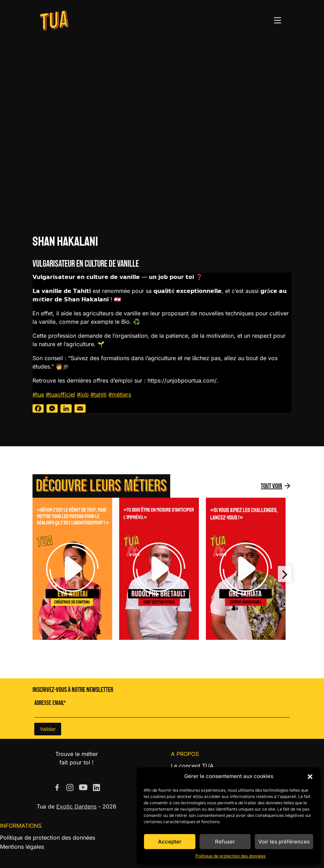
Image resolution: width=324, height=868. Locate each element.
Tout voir (271, 486)
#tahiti (99, 394)
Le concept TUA (192, 766)
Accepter (170, 842)
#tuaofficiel (60, 394)
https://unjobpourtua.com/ (182, 380)
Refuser (225, 842)
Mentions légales (22, 847)
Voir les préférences (284, 842)
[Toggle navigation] (278, 20)
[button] (310, 776)
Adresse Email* (50, 703)
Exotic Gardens (76, 806)
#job (83, 394)
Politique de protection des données (231, 856)
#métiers (120, 394)
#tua (38, 394)
